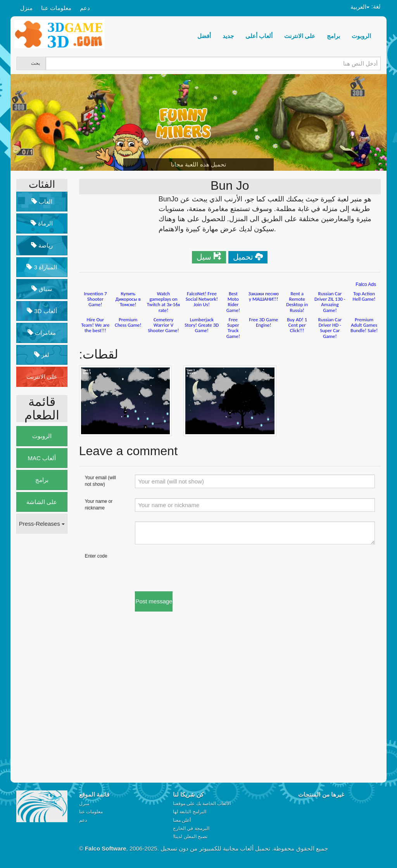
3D (42, 311)
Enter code (96, 556)
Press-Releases (42, 524)
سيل (204, 257)
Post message (154, 601)
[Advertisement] (47, 658)
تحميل (243, 257)
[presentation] (194, 568)
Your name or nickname (99, 505)
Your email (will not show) (100, 481)
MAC (42, 458)
